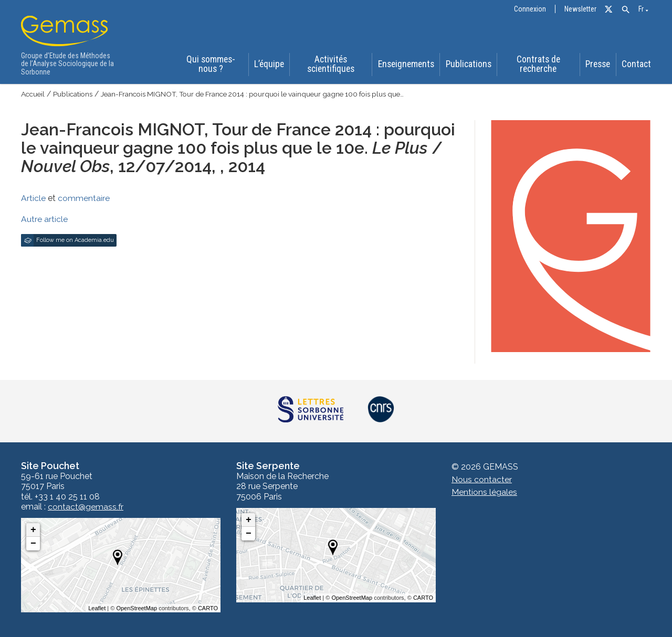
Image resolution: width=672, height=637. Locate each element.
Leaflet (97, 608)
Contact (638, 65)
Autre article (44, 219)
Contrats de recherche (538, 65)
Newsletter (580, 9)
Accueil (34, 94)
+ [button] (33, 530)
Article (33, 198)
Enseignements (406, 65)
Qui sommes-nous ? (209, 65)
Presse (598, 65)
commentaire (84, 198)
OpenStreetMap (136, 608)
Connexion (530, 9)
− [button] (33, 544)
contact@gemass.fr (86, 507)
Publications (468, 65)
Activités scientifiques (330, 65)
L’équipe (268, 65)
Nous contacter (482, 480)
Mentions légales (484, 492)
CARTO (208, 608)
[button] (626, 10)
